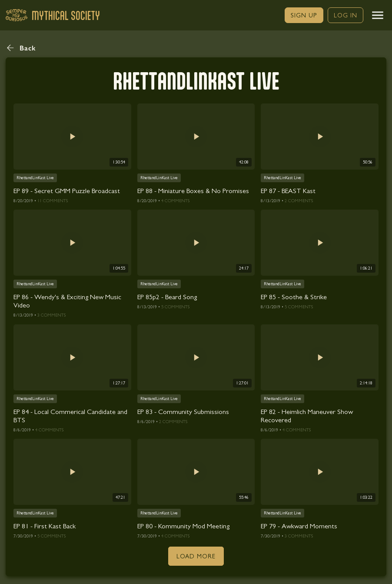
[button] (378, 15)
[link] (304, 15)
